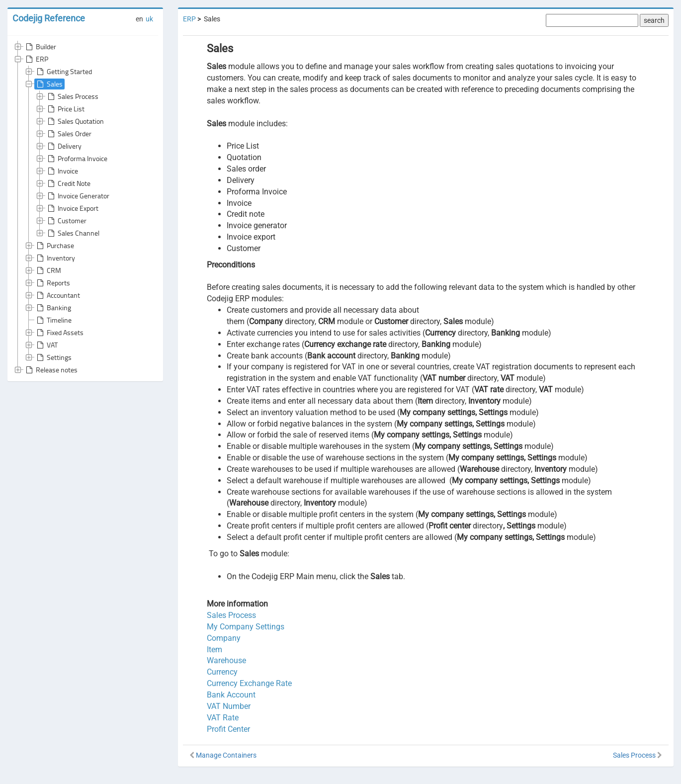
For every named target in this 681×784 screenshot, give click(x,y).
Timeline (53, 320)
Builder (40, 47)
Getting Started (63, 72)
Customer (66, 221)
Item (214, 650)
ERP (36, 59)
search (654, 20)
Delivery (64, 146)
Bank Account (231, 695)
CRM (48, 270)
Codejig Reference (49, 18)
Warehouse (226, 660)
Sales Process (72, 96)
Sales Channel (73, 233)
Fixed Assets (59, 333)
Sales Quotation (75, 121)
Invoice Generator (78, 196)
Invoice (62, 171)
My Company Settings (246, 627)
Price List (65, 109)
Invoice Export (72, 208)
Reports (52, 283)
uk (149, 19)
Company (224, 638)
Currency (222, 672)
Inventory (55, 258)
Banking (53, 308)
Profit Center (228, 729)
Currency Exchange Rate (249, 683)
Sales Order (69, 134)
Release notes (51, 370)
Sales (49, 84)
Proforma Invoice (77, 159)
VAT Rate (223, 718)
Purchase (54, 246)
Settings (53, 357)
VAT (46, 345)
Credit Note (68, 183)
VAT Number (229, 706)
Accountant (57, 295)
